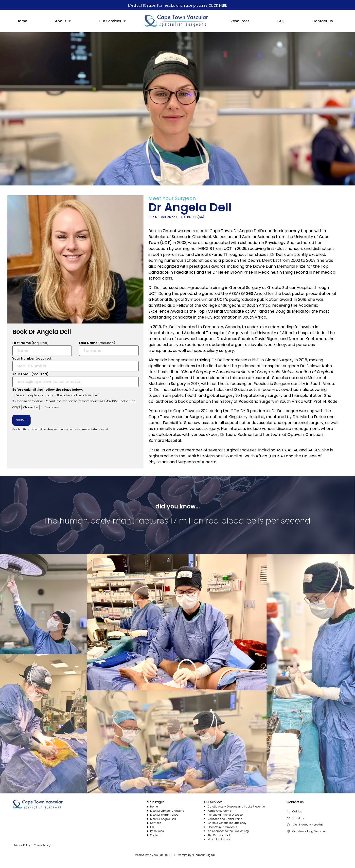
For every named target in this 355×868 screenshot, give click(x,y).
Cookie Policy (42, 845)
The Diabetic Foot (219, 835)
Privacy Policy (22, 845)
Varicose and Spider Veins (225, 819)
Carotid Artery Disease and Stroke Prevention (237, 807)
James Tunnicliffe (165, 423)
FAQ (281, 21)
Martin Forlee (313, 417)
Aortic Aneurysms (220, 811)
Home (22, 21)
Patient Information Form (81, 395)
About (63, 21)
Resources (240, 21)
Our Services (112, 21)
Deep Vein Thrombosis (222, 827)
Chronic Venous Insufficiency (227, 823)
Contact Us (323, 21)
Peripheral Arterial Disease (225, 815)
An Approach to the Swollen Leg (228, 831)
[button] (63, 21)
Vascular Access (219, 839)
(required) (42, 348)
